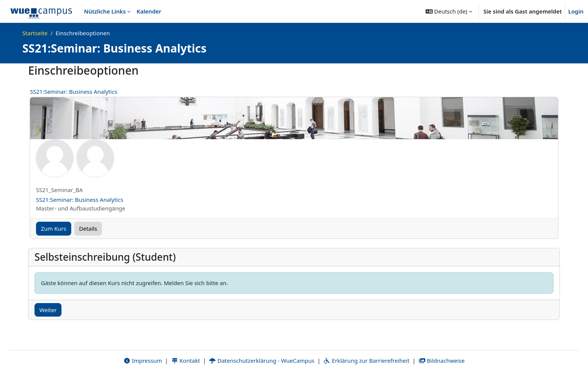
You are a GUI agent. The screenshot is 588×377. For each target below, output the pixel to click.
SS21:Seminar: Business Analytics (74, 92)
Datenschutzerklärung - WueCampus (262, 361)
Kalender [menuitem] (149, 11)
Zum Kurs (54, 228)
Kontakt (186, 361)
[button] (449, 11)
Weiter (48, 310)
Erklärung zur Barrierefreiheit (366, 361)
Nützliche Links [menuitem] (105, 11)
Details (88, 228)
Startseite (35, 33)
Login (576, 11)
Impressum (143, 361)
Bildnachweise (442, 361)
